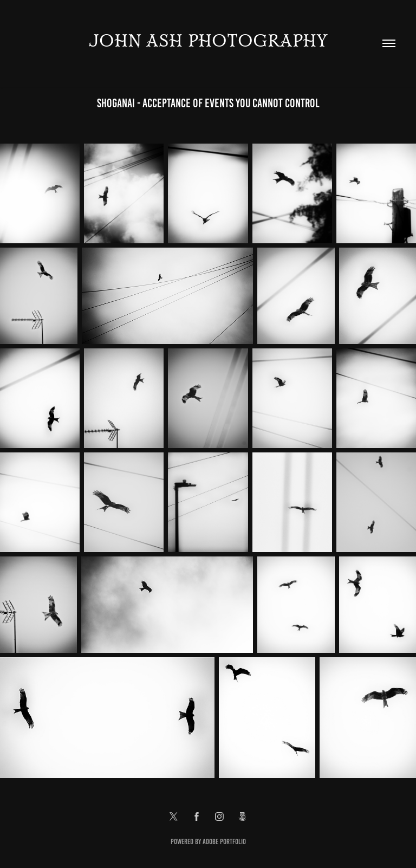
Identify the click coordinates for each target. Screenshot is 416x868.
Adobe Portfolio (224, 842)
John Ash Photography (208, 41)
